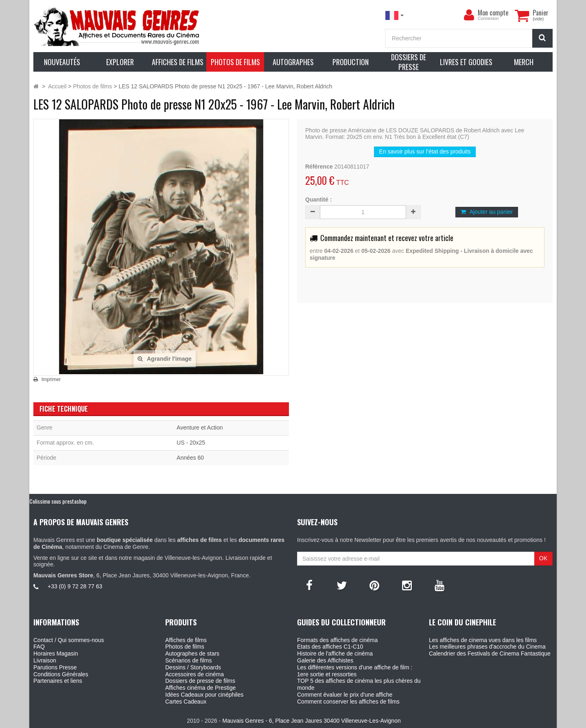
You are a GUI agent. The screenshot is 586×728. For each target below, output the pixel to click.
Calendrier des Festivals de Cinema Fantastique (490, 653)
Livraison (45, 660)
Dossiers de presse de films (200, 681)
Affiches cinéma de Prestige (200, 688)
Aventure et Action (200, 428)
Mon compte (493, 13)
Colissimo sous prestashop (58, 501)
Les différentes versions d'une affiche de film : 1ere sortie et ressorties (355, 671)
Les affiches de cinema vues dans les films (483, 640)
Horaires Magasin (56, 653)
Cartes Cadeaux (186, 702)
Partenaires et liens (58, 681)
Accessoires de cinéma (195, 674)
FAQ (39, 647)
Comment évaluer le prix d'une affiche (345, 695)
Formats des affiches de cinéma (337, 640)
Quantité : (318, 200)
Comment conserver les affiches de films (348, 702)
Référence (319, 167)
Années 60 (190, 458)
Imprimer (51, 379)
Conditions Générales (61, 674)
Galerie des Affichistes (325, 660)
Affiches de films (186, 640)
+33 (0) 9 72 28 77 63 (75, 586)
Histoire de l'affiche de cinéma (335, 653)
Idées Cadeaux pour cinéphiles (204, 695)
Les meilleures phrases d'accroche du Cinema (487, 647)
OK (543, 558)
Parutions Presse (55, 667)
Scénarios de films (188, 660)
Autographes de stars (192, 653)
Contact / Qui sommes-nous (69, 640)
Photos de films (185, 647)
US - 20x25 (191, 443)
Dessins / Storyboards (193, 667)
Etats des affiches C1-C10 (330, 647)
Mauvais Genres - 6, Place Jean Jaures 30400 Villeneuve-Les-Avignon (311, 721)
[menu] (469, 15)
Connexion (488, 18)
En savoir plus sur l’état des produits (425, 151)
